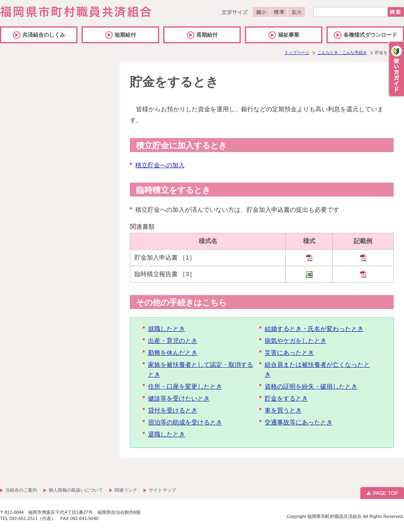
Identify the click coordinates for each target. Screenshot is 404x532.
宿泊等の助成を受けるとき (185, 422)
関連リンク (126, 490)
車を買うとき (283, 410)
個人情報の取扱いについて (76, 490)
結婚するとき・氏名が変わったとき (314, 329)
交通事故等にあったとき (299, 422)
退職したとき (167, 434)
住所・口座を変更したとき (185, 386)
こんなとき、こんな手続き (342, 53)
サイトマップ (162, 490)
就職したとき (167, 329)
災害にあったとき (289, 353)
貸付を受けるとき (173, 410)
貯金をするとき (286, 398)
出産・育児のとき (173, 341)
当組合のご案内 (21, 490)
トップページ (297, 53)
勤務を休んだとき (173, 353)
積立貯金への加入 (160, 165)
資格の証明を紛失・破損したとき (311, 386)
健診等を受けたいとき (179, 398)
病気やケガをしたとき (296, 341)
